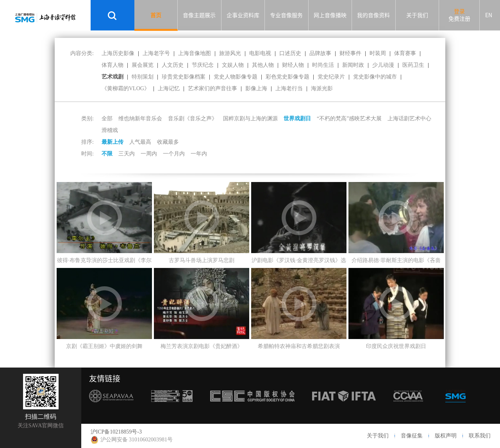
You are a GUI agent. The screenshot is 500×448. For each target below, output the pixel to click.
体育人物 (112, 65)
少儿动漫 (383, 65)
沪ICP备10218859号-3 (116, 432)
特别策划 (143, 77)
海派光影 (322, 88)
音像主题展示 (199, 15)
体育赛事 (405, 53)
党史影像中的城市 (375, 77)
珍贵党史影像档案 (184, 77)
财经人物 (293, 65)
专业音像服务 (286, 15)
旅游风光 (230, 53)
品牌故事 (320, 53)
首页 (156, 15)
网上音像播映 (330, 15)
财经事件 (350, 53)
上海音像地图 (195, 53)
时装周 (378, 53)
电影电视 (260, 53)
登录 (459, 11)
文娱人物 (233, 65)
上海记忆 (169, 88)
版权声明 (446, 436)
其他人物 (263, 65)
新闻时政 (353, 65)
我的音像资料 (373, 15)
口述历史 (290, 53)
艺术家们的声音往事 (212, 88)
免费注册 (459, 19)
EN (489, 15)
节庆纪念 (203, 65)
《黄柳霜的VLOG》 (126, 88)
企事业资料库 (243, 15)
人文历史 (173, 65)
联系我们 (480, 436)
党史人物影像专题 (236, 77)
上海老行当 (289, 88)
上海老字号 (156, 53)
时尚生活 (323, 65)
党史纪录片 (331, 77)
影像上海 (256, 88)
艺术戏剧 (112, 77)
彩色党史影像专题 (287, 77)
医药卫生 (413, 65)
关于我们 (417, 15)
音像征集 (412, 436)
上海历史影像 (118, 53)
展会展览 (143, 65)
